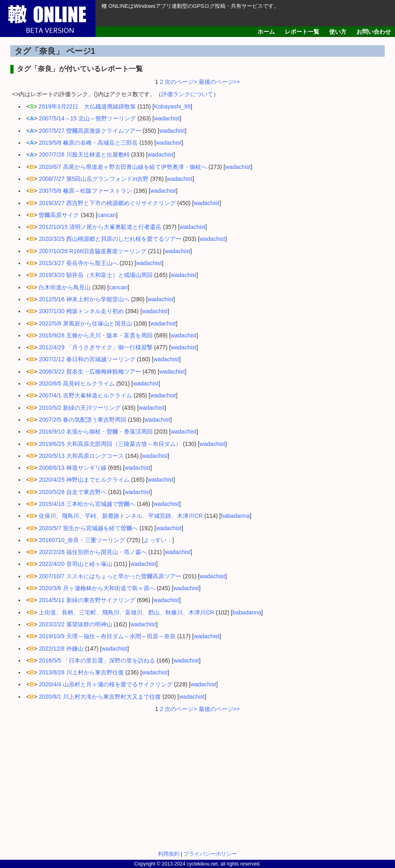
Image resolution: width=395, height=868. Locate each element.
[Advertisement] (197, 779)
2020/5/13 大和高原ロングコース (81, 456)
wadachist (167, 118)
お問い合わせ (374, 32)
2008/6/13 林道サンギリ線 (72, 468)
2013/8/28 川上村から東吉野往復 (81, 672)
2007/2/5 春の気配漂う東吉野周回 (82, 420)
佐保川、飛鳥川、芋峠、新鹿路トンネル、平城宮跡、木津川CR (121, 516)
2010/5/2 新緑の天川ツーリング (79, 408)
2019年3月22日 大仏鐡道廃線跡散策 (87, 106)
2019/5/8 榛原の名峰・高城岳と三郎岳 (88, 143)
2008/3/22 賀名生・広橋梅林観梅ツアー (90, 372)
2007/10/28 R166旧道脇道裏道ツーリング (92, 251)
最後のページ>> (218, 82)
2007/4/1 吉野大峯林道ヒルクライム (85, 395)
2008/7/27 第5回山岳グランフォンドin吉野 (94, 179)
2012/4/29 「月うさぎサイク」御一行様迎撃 (95, 347)
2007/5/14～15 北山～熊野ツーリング (87, 118)
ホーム (266, 32)
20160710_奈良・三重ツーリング (82, 540)
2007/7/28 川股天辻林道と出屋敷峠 (84, 155)
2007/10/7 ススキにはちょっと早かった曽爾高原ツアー (110, 576)
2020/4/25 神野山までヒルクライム (84, 480)
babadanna (235, 516)
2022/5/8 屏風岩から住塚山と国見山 (85, 323)
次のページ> (181, 82)
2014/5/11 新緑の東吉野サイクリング (87, 600)
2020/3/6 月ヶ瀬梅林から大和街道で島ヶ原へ (97, 588)
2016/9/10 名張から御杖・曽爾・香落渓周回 (95, 432)
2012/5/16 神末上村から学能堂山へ (84, 299)
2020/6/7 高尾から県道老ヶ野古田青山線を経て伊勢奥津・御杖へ (123, 167)
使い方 (338, 32)
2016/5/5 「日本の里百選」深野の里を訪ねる (97, 660)
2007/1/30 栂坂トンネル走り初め (81, 311)
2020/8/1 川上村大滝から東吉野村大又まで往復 (100, 697)
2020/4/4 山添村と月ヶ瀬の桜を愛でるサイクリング (105, 684)
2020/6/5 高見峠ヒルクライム (77, 383)
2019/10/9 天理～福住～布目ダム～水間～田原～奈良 (107, 636)
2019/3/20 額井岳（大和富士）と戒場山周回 (95, 275)
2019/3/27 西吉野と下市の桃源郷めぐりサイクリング (107, 203)
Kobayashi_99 (172, 106)
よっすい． (158, 540)
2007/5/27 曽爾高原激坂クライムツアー (90, 131)
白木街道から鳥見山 (65, 287)
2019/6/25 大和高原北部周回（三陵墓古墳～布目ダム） (110, 444)
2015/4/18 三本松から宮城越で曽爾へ (87, 504)
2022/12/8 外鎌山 (61, 649)
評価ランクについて (187, 94)
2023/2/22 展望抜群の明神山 (75, 624)
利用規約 (169, 854)
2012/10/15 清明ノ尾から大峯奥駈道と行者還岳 (100, 227)
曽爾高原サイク (59, 215)
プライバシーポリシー (210, 854)
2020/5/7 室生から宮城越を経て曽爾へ (88, 528)
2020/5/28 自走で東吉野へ (72, 492)
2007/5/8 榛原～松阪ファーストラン (85, 191)
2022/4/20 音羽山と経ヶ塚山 (75, 564)
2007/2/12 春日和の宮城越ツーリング (87, 359)
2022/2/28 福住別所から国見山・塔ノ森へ (93, 552)
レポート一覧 (302, 32)
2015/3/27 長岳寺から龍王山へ (78, 263)
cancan (107, 215)
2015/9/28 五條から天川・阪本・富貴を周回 (95, 335)
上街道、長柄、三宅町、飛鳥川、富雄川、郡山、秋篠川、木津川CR (126, 612)
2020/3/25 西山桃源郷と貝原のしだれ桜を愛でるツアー (110, 239)
